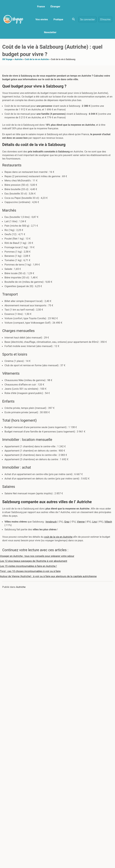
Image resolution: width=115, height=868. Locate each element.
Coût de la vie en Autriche (37, 59)
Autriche (19, 59)
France (41, 6)
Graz (67, 522)
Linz (95, 522)
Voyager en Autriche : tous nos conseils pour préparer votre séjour (37, 556)
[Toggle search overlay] (73, 19)
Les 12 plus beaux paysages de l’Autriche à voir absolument (34, 561)
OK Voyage (7, 59)
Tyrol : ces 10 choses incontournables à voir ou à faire (30, 571)
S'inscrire (105, 19)
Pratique (58, 19)
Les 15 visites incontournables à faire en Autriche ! (28, 566)
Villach (108, 522)
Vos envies (42, 19)
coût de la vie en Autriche (58, 537)
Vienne (81, 522)
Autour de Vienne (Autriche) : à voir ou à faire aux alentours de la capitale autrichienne (48, 576)
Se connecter (87, 19)
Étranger (55, 6)
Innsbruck (51, 522)
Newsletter (50, 32)
